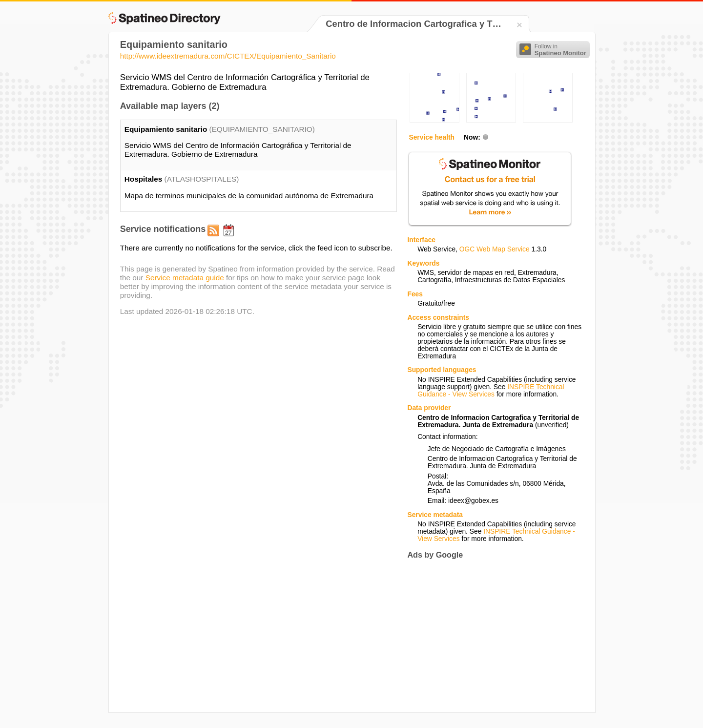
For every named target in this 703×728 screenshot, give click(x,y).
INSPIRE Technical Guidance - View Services (491, 391)
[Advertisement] (489, 636)
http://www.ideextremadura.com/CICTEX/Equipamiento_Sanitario (228, 56)
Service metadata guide (185, 278)
